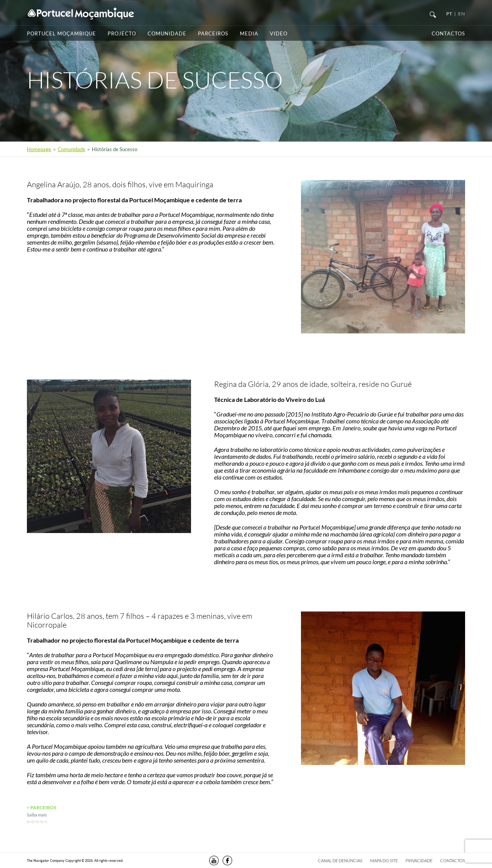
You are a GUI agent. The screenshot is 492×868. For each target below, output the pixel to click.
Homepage (39, 149)
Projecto (122, 34)
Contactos (448, 34)
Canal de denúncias (340, 861)
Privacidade (419, 861)
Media (249, 34)
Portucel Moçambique (61, 34)
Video (279, 34)
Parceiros (213, 34)
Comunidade (167, 34)
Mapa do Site (384, 861)
